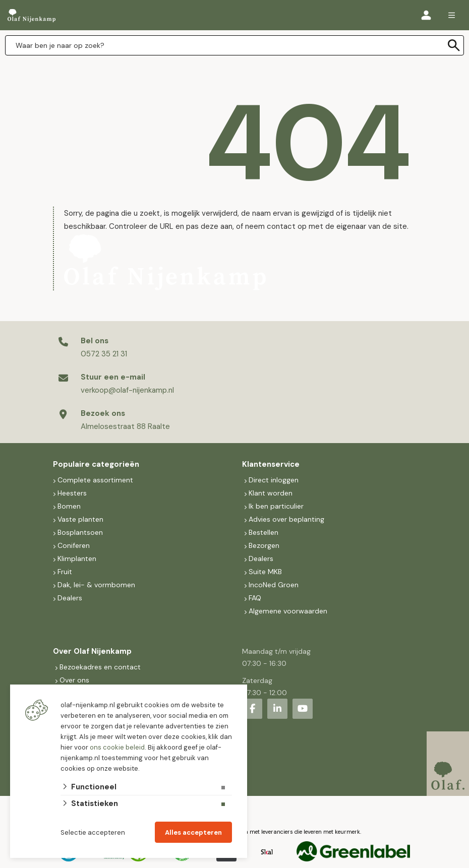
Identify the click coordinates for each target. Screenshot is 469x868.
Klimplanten (77, 559)
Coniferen (74, 545)
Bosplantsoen (80, 532)
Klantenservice (271, 464)
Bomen (69, 506)
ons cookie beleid (117, 747)
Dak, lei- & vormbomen (96, 585)
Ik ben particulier (276, 506)
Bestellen (263, 532)
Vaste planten (80, 519)
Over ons (74, 680)
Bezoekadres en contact (100, 667)
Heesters (72, 493)
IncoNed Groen (274, 585)
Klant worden (271, 493)
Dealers (70, 598)
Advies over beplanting (286, 519)
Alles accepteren (193, 832)
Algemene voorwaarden (288, 611)
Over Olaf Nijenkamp (92, 651)
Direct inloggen (274, 480)
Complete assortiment (96, 480)
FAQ (255, 598)
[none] (454, 45)
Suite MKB (265, 572)
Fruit (65, 572)
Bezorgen (264, 545)
